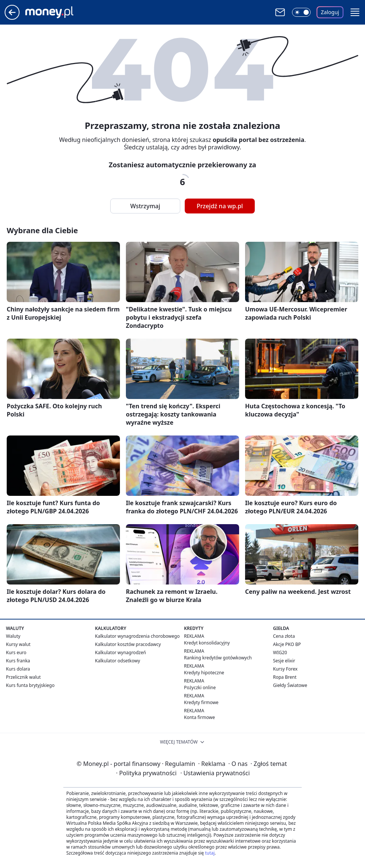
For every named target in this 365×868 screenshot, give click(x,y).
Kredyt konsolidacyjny (207, 643)
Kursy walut (18, 644)
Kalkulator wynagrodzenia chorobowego (137, 636)
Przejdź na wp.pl (220, 206)
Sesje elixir (284, 661)
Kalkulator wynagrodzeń (120, 652)
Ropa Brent (285, 677)
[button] (355, 12)
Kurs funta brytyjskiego (30, 685)
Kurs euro (16, 652)
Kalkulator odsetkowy (118, 661)
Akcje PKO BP (287, 644)
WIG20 (280, 652)
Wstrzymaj (145, 206)
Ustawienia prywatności (215, 773)
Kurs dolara (18, 669)
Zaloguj (330, 12)
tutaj (210, 853)
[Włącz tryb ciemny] (301, 12)
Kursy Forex (285, 669)
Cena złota (284, 636)
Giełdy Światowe (290, 685)
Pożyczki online (200, 688)
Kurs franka (18, 661)
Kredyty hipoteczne (204, 673)
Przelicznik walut (23, 677)
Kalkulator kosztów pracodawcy (128, 644)
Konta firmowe (199, 717)
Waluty (13, 636)
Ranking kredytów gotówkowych (218, 658)
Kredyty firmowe (201, 702)
